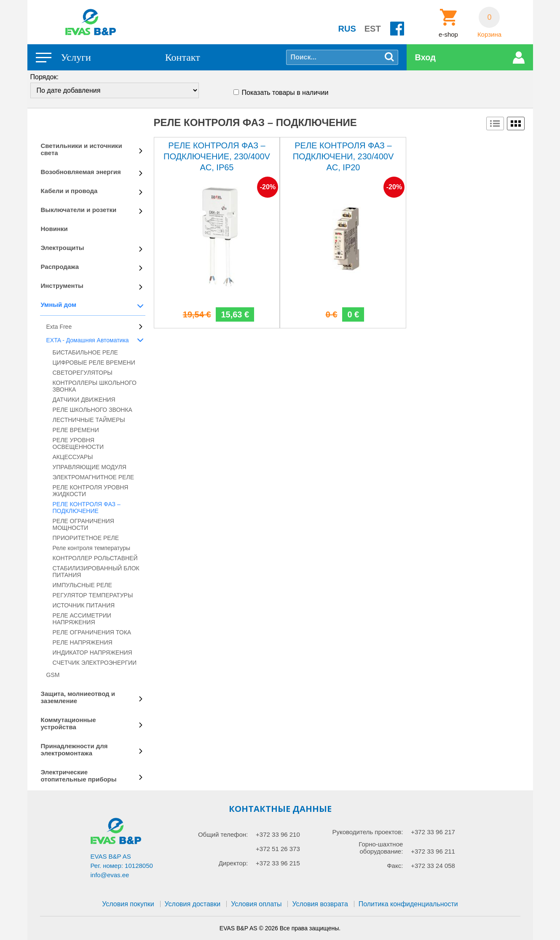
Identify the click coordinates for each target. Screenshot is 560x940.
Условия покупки (128, 904)
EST (373, 29)
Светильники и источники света (82, 149)
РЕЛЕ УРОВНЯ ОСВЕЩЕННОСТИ (78, 443)
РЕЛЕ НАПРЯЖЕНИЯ (83, 642)
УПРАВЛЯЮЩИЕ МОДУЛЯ (90, 467)
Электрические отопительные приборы (79, 776)
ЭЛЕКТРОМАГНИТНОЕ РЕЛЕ (93, 477)
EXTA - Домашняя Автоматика (88, 340)
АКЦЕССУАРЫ (73, 457)
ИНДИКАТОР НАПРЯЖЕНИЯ (92, 653)
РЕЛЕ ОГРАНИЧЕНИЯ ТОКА (92, 632)
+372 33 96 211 (433, 851)
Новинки (54, 229)
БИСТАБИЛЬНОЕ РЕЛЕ (85, 352)
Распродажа (60, 267)
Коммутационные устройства (68, 723)
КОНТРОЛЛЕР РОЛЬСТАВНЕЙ (95, 558)
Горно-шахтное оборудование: (381, 848)
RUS (347, 29)
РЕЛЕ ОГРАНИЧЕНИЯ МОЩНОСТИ (83, 524)
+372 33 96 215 (278, 863)
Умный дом (59, 305)
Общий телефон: (223, 834)
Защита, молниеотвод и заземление (78, 697)
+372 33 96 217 (433, 832)
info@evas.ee (110, 875)
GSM (53, 675)
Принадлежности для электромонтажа (74, 749)
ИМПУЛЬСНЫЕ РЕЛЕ (82, 585)
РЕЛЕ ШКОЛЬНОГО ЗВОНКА (92, 410)
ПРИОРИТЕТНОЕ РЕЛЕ (86, 538)
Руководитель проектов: (367, 832)
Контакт (183, 57)
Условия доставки (193, 904)
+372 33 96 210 (278, 834)
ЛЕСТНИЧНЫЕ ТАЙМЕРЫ (89, 420)
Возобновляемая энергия (81, 172)
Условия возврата (320, 904)
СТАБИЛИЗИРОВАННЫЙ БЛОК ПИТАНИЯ (96, 572)
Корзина (489, 35)
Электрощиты (63, 248)
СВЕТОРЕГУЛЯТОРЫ (83, 373)
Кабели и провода (69, 191)
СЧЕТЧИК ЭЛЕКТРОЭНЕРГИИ (95, 663)
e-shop (448, 35)
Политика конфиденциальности (408, 904)
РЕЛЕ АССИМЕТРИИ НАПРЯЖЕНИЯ (82, 619)
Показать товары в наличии (285, 93)
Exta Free (59, 327)
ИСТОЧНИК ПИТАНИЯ (84, 605)
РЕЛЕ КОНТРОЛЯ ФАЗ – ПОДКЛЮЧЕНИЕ (87, 508)
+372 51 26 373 (278, 849)
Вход (425, 57)
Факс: (395, 866)
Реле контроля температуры (92, 548)
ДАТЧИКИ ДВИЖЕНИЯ (84, 400)
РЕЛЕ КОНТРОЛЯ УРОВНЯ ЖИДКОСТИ (91, 491)
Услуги (76, 57)
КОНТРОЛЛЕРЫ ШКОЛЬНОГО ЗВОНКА (95, 386)
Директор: (233, 863)
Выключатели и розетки (79, 210)
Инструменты (62, 286)
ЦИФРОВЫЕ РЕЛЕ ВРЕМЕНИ (94, 363)
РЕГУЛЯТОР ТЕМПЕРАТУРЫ (93, 595)
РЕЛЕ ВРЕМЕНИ (76, 430)
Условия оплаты (256, 904)
